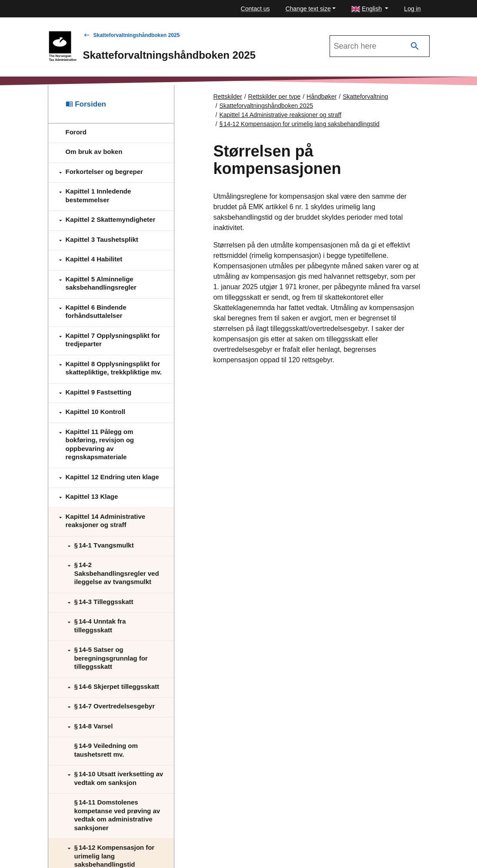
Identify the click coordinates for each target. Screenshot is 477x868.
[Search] (415, 46)
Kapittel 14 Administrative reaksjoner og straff (280, 115)
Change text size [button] (308, 9)
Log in (412, 9)
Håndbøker (322, 97)
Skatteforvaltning (365, 97)
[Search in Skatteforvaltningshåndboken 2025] (380, 46)
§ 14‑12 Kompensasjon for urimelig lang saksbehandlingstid (299, 124)
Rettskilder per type (275, 97)
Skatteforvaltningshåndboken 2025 (137, 35)
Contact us (255, 9)
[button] (370, 9)
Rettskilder (228, 97)
